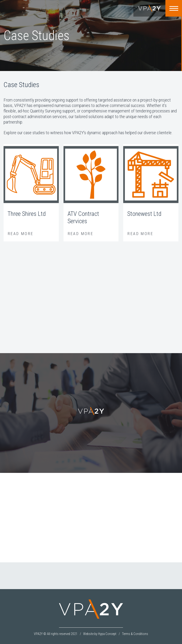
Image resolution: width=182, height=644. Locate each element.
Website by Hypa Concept (100, 634)
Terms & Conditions (135, 634)
